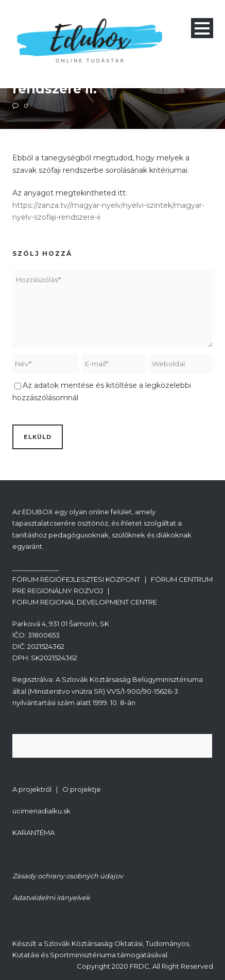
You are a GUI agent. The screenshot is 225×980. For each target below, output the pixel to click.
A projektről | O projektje (57, 789)
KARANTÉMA (33, 832)
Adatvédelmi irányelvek (51, 897)
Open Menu (202, 28)
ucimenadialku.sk (41, 811)
